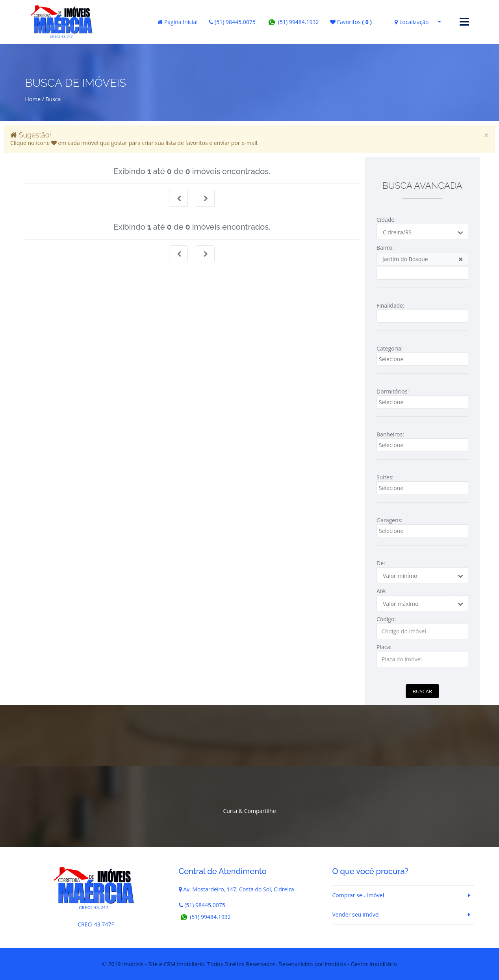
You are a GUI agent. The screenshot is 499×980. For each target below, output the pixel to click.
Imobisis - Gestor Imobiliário (361, 964)
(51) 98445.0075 (232, 22)
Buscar (422, 691)
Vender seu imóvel (356, 914)
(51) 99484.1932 (293, 22)
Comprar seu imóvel (358, 895)
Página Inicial (178, 22)
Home (33, 99)
